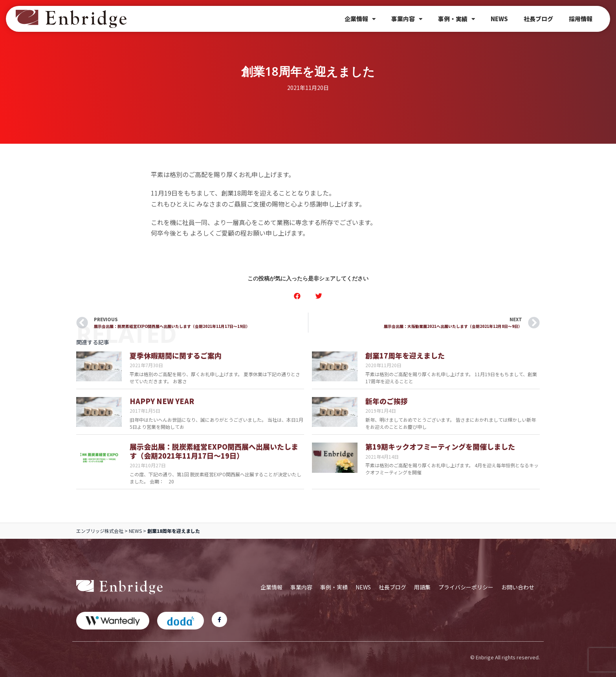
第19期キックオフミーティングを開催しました (440, 446)
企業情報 (360, 19)
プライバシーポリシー (466, 587)
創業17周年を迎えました (405, 355)
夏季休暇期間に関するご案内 (176, 355)
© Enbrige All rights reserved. (505, 657)
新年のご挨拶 (387, 401)
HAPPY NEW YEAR (162, 401)
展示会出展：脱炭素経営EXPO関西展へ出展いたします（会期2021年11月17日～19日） (214, 451)
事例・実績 (456, 19)
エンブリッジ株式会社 (100, 531)
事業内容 (407, 19)
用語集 (422, 587)
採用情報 (581, 19)
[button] (297, 296)
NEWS (499, 19)
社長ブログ (538, 19)
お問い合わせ (518, 587)
